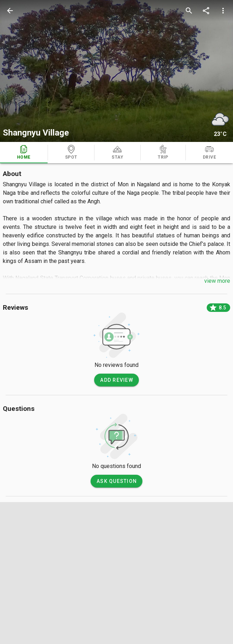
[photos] (116, 71)
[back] (10, 11)
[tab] (24, 153)
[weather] (220, 119)
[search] (189, 11)
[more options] (223, 11)
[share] (206, 11)
